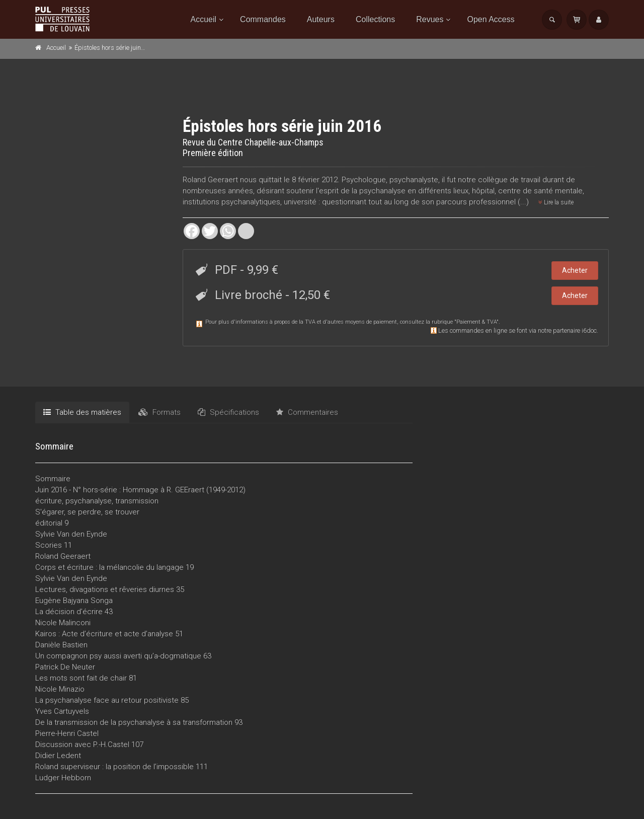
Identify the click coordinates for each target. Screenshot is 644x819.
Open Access (491, 19)
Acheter (575, 270)
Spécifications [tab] (228, 412)
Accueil (204, 19)
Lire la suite (556, 202)
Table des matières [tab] (82, 412)
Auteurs (321, 19)
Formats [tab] (159, 412)
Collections (375, 19)
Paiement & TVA (476, 322)
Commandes (263, 19)
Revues (430, 19)
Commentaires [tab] (307, 412)
